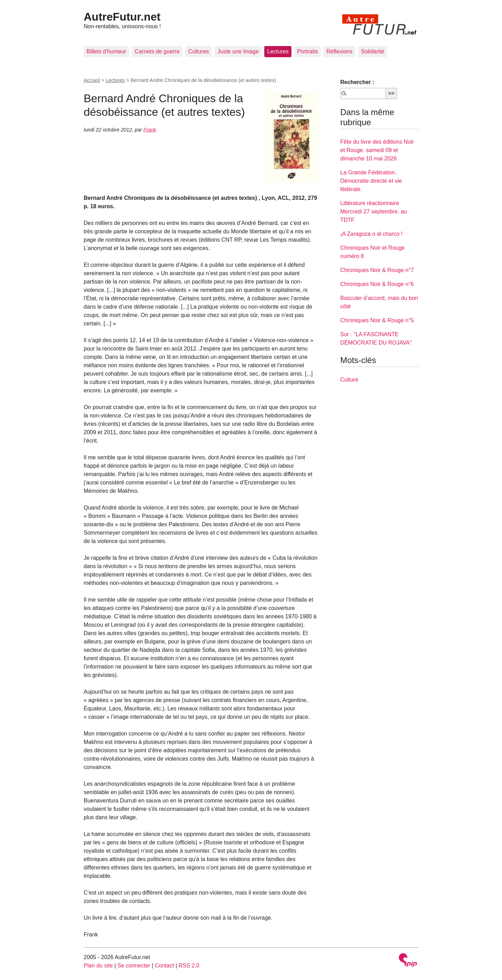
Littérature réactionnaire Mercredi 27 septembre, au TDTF (374, 212)
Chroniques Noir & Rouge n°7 (377, 270)
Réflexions (339, 51)
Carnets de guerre (157, 51)
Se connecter (134, 966)
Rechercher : (357, 82)
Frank (150, 130)
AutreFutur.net (122, 17)
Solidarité (373, 51)
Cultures (199, 51)
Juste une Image (238, 51)
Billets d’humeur (106, 51)
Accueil (92, 80)
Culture (349, 380)
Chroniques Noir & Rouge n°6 (377, 284)
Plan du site (98, 966)
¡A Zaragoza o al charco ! (371, 234)
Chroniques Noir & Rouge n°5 (377, 320)
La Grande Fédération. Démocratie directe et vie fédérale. (371, 181)
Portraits (307, 51)
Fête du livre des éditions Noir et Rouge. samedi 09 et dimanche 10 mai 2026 (377, 150)
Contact (164, 966)
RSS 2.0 (189, 966)
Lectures (278, 51)
